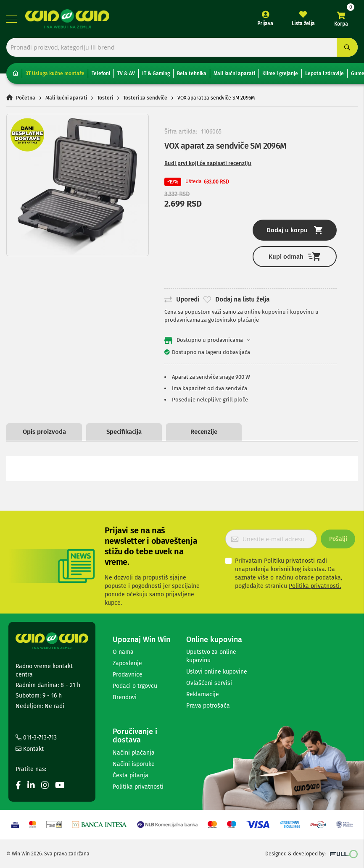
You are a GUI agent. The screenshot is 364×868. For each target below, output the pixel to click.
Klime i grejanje (280, 73)
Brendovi (125, 697)
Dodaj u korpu (294, 230)
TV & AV (126, 73)
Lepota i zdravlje (324, 73)
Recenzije (204, 432)
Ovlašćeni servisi (209, 683)
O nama (123, 652)
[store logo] (67, 19)
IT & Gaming (156, 73)
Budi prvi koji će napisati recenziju (208, 163)
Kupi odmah (294, 256)
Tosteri (105, 98)
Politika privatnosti (138, 787)
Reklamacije (203, 694)
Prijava (265, 24)
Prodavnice (128, 675)
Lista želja (303, 24)
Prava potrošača (208, 706)
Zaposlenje (127, 663)
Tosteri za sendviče (145, 98)
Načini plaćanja (134, 753)
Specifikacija (124, 432)
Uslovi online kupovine (217, 672)
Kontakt (30, 749)
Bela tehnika (192, 73)
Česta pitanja (131, 775)
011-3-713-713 (36, 738)
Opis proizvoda (44, 432)
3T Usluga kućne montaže (55, 73)
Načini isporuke (134, 764)
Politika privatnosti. (315, 586)
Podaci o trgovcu (135, 686)
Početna (26, 98)
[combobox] (182, 47)
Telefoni (101, 73)
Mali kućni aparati (234, 73)
